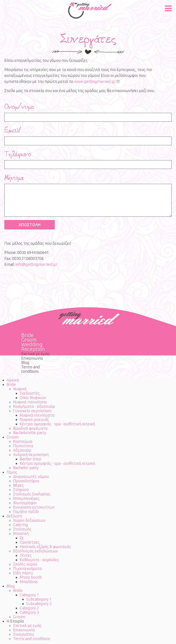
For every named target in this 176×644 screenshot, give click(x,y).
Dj (21, 538)
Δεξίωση (14, 516)
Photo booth (31, 577)
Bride (27, 335)
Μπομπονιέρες (26, 498)
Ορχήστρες (30, 542)
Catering (21, 525)
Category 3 (29, 612)
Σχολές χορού (25, 564)
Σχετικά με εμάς (35, 354)
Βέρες (18, 485)
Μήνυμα (14, 178)
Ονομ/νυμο (19, 107)
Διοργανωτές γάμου (31, 476)
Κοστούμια (23, 441)
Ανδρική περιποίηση (31, 454)
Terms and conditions (31, 369)
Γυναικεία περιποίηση (32, 411)
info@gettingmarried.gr (36, 264)
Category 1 (29, 595)
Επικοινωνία (32, 358)
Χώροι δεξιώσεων (29, 520)
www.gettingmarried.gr (95, 81)
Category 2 (29, 608)
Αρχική (13, 380)
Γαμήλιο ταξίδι (26, 511)
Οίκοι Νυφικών (33, 397)
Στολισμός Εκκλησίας (32, 494)
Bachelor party (26, 468)
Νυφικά (20, 389)
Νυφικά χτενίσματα (37, 415)
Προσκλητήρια (26, 481)
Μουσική (21, 533)
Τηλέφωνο (18, 154)
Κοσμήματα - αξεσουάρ (34, 406)
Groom (29, 340)
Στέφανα (21, 490)
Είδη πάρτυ (23, 573)
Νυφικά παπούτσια (30, 402)
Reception (33, 349)
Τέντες (26, 555)
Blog (25, 362)
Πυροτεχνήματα (28, 568)
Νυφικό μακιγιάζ (34, 419)
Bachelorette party (30, 433)
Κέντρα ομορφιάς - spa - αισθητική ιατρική (57, 424)
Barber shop (30, 459)
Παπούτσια (23, 446)
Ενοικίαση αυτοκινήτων (34, 507)
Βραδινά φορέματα (30, 428)
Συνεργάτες (24, 634)
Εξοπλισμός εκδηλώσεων (36, 551)
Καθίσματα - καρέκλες (39, 560)
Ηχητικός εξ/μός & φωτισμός (45, 546)
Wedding (32, 344)
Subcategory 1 (39, 599)
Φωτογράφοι (25, 503)
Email (13, 130)
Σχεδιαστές (30, 393)
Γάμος (12, 472)
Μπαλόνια (29, 582)
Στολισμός (22, 529)
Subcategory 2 (39, 603)
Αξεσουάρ (22, 450)
